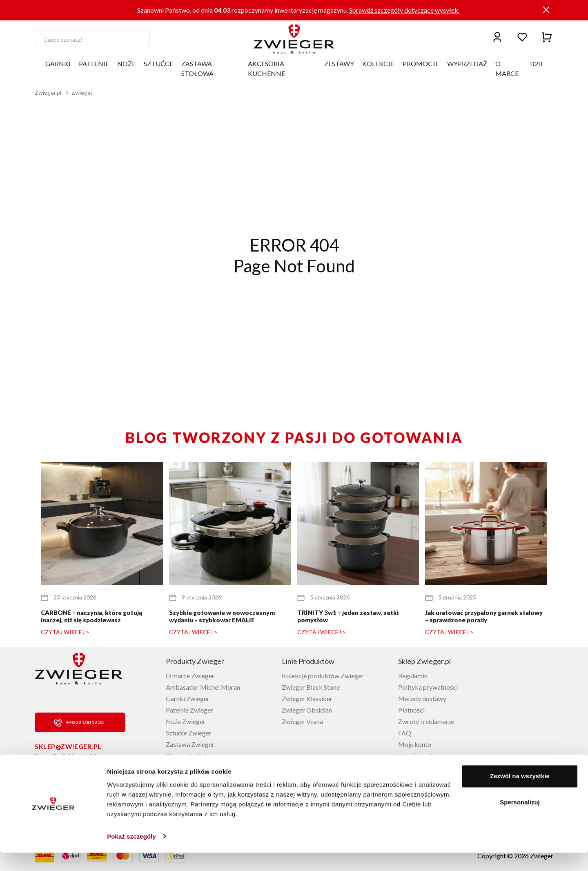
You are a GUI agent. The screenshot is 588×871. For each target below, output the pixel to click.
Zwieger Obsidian (307, 710)
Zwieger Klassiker (307, 698)
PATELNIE (94, 63)
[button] (544, 524)
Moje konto (415, 744)
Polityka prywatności (428, 687)
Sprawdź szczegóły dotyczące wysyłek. (404, 10)
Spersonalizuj (520, 821)
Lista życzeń (415, 756)
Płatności (411, 710)
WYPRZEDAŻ (467, 63)
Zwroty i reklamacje (426, 721)
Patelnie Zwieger (189, 710)
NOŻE (126, 63)
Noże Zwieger (186, 721)
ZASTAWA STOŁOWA (197, 68)
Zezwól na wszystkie (520, 795)
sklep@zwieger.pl (68, 746)
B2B (536, 63)
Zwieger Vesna (302, 721)
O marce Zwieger (190, 676)
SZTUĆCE (158, 63)
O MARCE (507, 68)
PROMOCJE (421, 63)
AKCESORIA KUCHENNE (266, 68)
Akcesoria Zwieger (192, 756)
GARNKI (58, 63)
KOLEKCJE (378, 63)
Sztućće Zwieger (189, 733)
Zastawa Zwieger (190, 744)
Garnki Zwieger (188, 698)
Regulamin (413, 676)
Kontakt (410, 767)
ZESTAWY (339, 63)
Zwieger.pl (48, 92)
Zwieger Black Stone (311, 687)
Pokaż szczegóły (131, 855)
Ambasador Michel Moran (203, 687)
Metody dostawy (422, 698)
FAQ (405, 733)
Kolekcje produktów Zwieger (323, 676)
